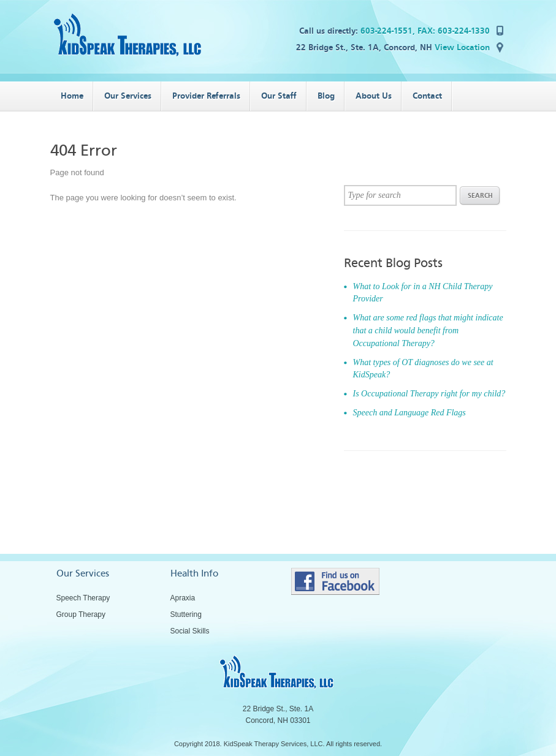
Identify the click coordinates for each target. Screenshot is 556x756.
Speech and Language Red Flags (409, 413)
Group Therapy (81, 614)
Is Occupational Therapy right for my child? (429, 394)
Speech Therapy (83, 598)
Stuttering (186, 614)
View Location (462, 47)
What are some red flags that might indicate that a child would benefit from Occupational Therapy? (428, 331)
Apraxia (183, 598)
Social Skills (190, 631)
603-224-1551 (387, 31)
